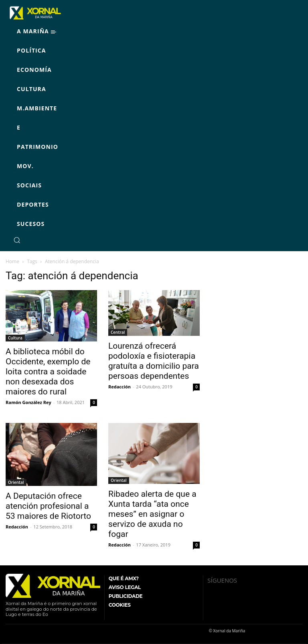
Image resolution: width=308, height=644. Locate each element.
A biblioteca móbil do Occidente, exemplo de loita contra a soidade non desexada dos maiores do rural (48, 372)
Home (12, 261)
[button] (17, 240)
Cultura (15, 338)
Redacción (120, 387)
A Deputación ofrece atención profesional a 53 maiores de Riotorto (48, 506)
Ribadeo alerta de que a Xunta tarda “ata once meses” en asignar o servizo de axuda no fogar (152, 514)
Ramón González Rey (28, 402)
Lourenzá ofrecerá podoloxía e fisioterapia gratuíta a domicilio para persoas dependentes (154, 361)
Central (118, 332)
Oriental (16, 482)
